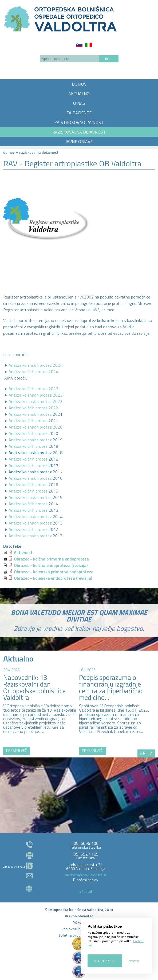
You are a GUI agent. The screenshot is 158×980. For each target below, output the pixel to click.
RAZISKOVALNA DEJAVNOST (79, 132)
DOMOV (79, 84)
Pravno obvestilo (79, 916)
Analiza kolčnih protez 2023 (33, 389)
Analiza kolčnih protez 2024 (33, 372)
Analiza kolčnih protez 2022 (33, 408)
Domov (9, 152)
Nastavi (134, 961)
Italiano (88, 45)
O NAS (79, 103)
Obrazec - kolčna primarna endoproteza (51, 559)
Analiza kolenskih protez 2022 (35, 401)
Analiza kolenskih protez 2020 (35, 427)
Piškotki (79, 922)
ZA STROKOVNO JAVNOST (79, 122)
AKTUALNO (79, 94)
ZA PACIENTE (79, 113)
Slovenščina (79, 45)
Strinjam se (105, 961)
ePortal (86, 891)
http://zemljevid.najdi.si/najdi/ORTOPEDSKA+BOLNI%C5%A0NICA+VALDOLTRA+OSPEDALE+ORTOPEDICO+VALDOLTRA (79, 779)
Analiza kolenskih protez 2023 (35, 395)
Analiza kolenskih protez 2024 (35, 365)
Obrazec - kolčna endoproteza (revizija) (51, 565)
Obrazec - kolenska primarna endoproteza (54, 572)
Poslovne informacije (79, 929)
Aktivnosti (24, 552)
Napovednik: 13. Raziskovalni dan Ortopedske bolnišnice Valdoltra (34, 687)
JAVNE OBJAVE (79, 142)
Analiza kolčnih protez (28, 421)
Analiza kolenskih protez (30, 414)
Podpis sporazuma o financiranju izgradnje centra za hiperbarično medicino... (111, 687)
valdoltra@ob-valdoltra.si (86, 875)
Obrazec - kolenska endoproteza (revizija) (53, 578)
